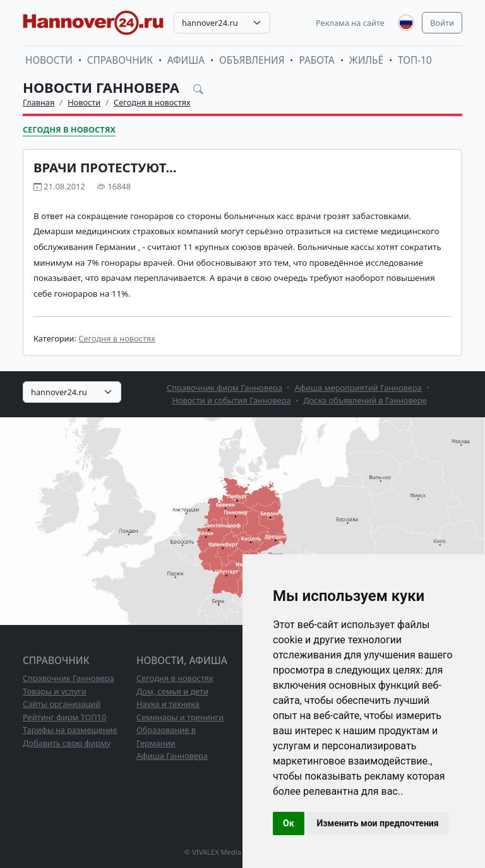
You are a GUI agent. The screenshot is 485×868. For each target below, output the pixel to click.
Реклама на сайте (350, 23)
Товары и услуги (55, 691)
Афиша (186, 60)
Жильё (366, 60)
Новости (49, 60)
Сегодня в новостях (152, 102)
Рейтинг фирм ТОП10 (64, 717)
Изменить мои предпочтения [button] (378, 823)
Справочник (120, 60)
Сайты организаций (62, 704)
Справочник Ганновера (69, 678)
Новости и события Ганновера (231, 400)
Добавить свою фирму (67, 743)
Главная (39, 102)
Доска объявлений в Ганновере (365, 400)
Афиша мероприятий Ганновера (358, 388)
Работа (316, 60)
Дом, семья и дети (172, 691)
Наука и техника (168, 704)
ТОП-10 (415, 60)
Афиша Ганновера (172, 756)
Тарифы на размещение (70, 730)
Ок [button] (289, 823)
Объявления (252, 60)
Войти (442, 23)
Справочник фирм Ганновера (225, 388)
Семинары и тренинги (180, 717)
